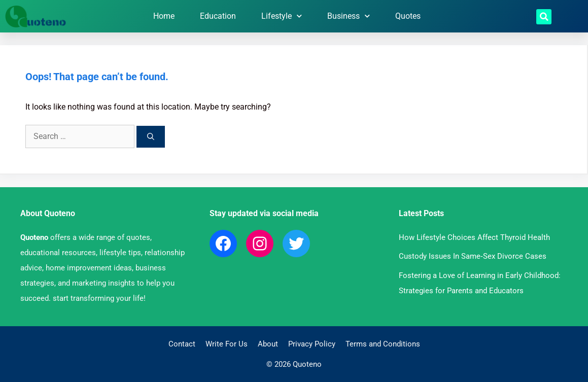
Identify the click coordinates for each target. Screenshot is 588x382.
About (268, 344)
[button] (544, 17)
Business (349, 16)
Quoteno (34, 237)
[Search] (151, 137)
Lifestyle (282, 16)
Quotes (408, 16)
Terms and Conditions (383, 344)
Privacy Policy (312, 344)
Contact (182, 344)
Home (164, 16)
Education (218, 16)
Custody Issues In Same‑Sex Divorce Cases (473, 256)
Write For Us (227, 344)
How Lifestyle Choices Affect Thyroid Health (474, 237)
